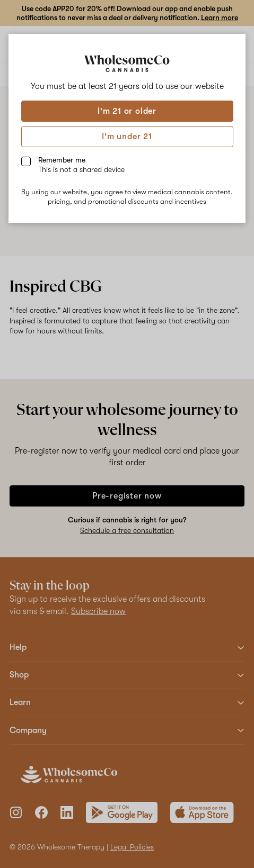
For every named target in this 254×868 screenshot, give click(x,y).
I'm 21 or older (127, 111)
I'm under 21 (127, 137)
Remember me (81, 165)
